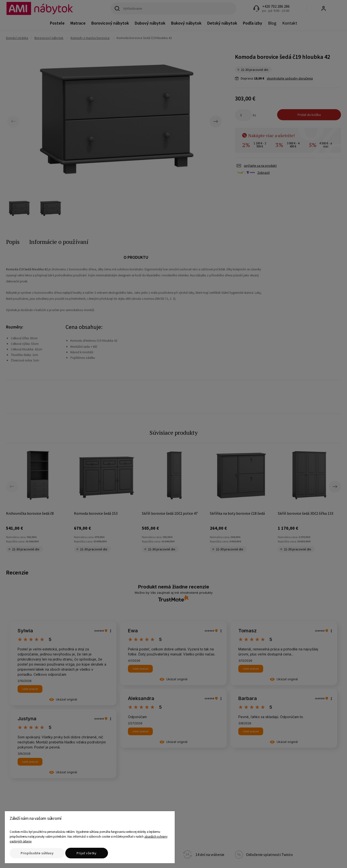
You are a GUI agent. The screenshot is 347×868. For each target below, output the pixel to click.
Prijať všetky (87, 853)
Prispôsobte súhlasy (37, 853)
